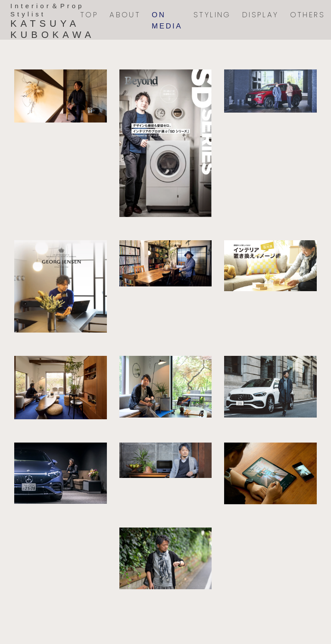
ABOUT (125, 15)
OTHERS (308, 15)
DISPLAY (261, 15)
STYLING (212, 15)
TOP (89, 15)
